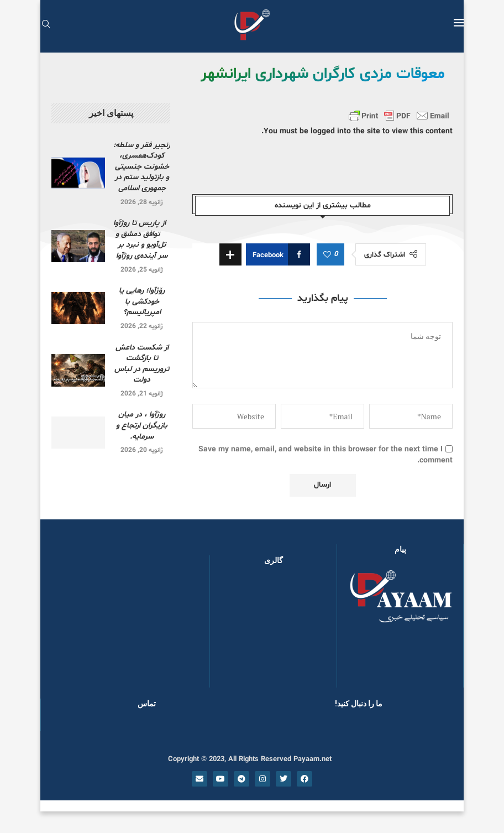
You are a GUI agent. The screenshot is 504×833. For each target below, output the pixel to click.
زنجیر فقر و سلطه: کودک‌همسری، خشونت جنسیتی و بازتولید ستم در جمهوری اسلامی (142, 167)
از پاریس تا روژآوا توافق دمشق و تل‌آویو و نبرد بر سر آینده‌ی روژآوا (142, 240)
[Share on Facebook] (278, 254)
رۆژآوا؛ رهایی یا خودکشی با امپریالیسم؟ (142, 301)
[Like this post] (327, 255)
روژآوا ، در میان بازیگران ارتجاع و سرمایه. (142, 425)
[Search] (46, 25)
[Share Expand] (230, 254)
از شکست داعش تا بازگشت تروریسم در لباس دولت (142, 364)
